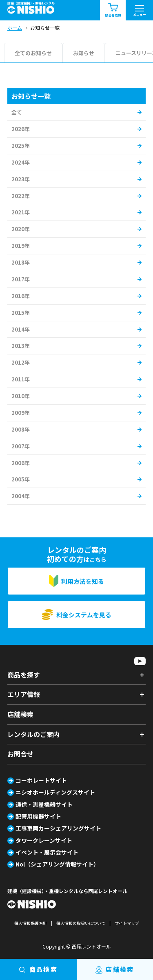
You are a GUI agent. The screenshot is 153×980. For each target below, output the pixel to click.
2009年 (21, 413)
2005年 (21, 479)
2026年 (21, 129)
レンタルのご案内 (33, 734)
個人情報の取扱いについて (81, 923)
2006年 (21, 463)
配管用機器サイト (38, 816)
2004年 (21, 496)
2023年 (21, 179)
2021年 (21, 212)
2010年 (21, 396)
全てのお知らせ (33, 53)
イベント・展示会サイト (47, 852)
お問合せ (20, 754)
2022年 (21, 196)
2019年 (21, 246)
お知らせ (84, 53)
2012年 (21, 362)
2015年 (21, 313)
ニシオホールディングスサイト (55, 792)
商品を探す (24, 675)
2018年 (21, 262)
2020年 (21, 229)
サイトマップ (127, 923)
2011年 (21, 379)
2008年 (21, 429)
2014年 (21, 329)
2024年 (21, 162)
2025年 (21, 146)
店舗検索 (20, 714)
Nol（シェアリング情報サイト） (57, 864)
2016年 (21, 296)
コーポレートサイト (41, 780)
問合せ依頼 (113, 10)
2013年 (21, 346)
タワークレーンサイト (44, 840)
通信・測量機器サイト (44, 804)
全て (17, 112)
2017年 (21, 279)
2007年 (21, 446)
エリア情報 (24, 694)
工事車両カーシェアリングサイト (58, 828)
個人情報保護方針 (31, 923)
